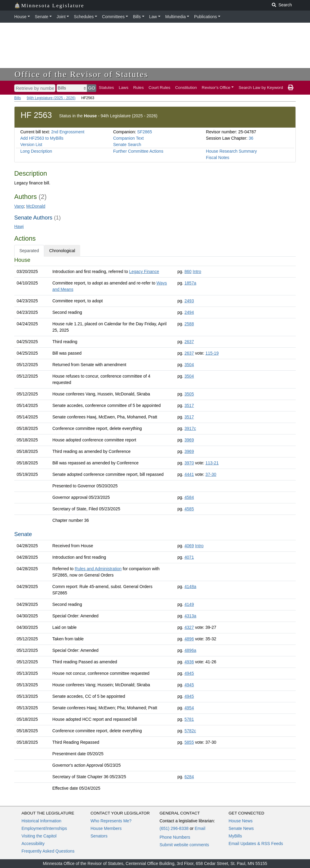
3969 (189, 440)
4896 (189, 639)
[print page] (291, 88)
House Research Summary (231, 151)
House (20, 17)
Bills (137, 17)
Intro (197, 271)
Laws (124, 88)
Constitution (186, 88)
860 (188, 271)
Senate (41, 17)
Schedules (84, 17)
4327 (189, 627)
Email (200, 828)
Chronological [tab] (62, 251)
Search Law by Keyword (261, 88)
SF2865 (145, 132)
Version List (31, 145)
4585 (189, 509)
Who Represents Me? (111, 821)
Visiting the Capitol (39, 836)
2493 (189, 301)
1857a (190, 283)
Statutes (106, 88)
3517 (189, 405)
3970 (189, 463)
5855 (189, 742)
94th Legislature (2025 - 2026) (51, 98)
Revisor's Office (216, 88)
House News (241, 821)
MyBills (235, 836)
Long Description (36, 151)
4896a (190, 650)
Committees (113, 17)
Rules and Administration (98, 569)
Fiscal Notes (218, 158)
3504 (189, 365)
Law (153, 17)
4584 (189, 497)
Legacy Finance (144, 271)
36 (251, 138)
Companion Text (129, 138)
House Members (106, 828)
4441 (189, 474)
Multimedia (176, 17)
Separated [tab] (29, 251)
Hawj (19, 226)
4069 (189, 546)
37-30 (211, 474)
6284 (189, 777)
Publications (206, 17)
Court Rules (160, 88)
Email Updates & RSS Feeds (256, 844)
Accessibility (33, 844)
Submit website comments (184, 845)
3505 (189, 394)
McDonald (36, 206)
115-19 (212, 353)
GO (92, 88)
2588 (189, 324)
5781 (189, 719)
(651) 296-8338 (174, 828)
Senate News (241, 828)
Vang (19, 206)
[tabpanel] (155, 525)
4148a (190, 587)
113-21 (212, 463)
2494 (189, 312)
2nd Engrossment (68, 132)
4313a (190, 616)
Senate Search (127, 145)
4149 (189, 604)
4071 (189, 557)
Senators (99, 836)
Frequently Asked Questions (48, 851)
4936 (189, 662)
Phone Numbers (175, 837)
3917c (190, 428)
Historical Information (41, 821)
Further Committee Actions (138, 151)
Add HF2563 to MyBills (42, 138)
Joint (61, 17)
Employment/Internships (44, 828)
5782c (190, 731)
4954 (189, 708)
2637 (189, 342)
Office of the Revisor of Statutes (81, 74)
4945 (189, 673)
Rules (139, 88)
